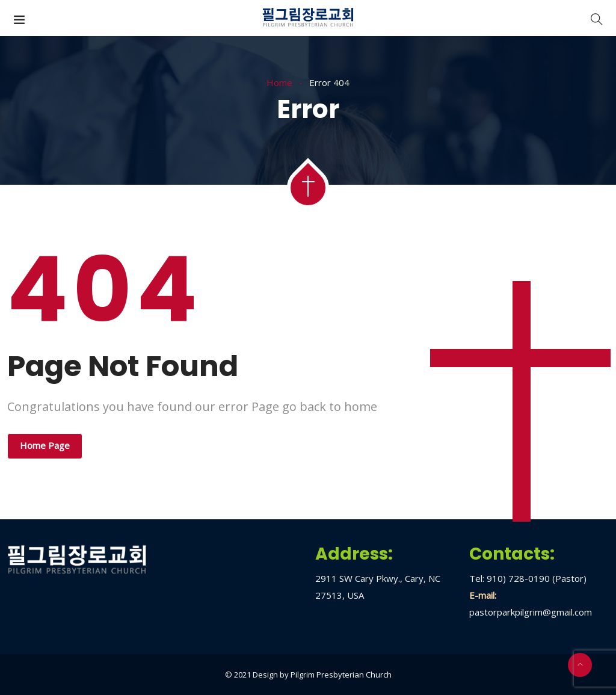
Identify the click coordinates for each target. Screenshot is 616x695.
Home (279, 82)
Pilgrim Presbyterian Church (341, 675)
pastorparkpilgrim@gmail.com (531, 612)
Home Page (45, 445)
